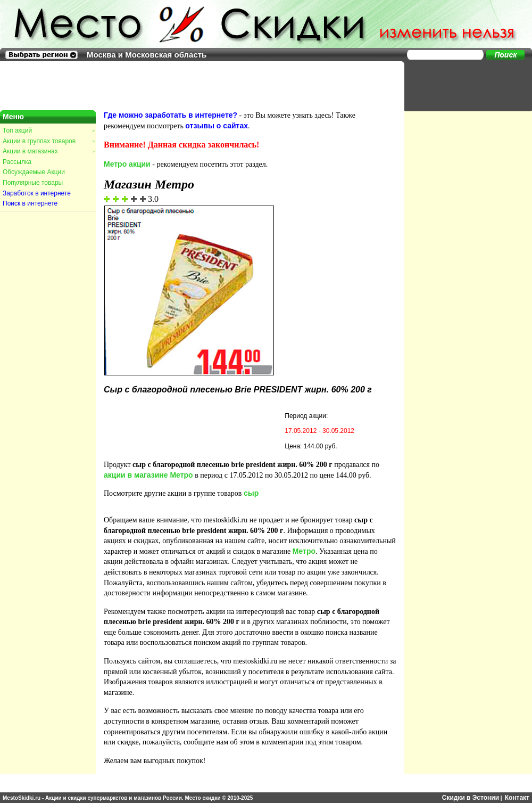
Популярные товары (33, 183)
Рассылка (17, 162)
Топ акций (48, 130)
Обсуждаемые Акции (34, 172)
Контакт (517, 798)
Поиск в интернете (30, 203)
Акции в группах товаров (48, 141)
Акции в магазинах (48, 151)
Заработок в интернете (37, 193)
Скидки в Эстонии (471, 798)
